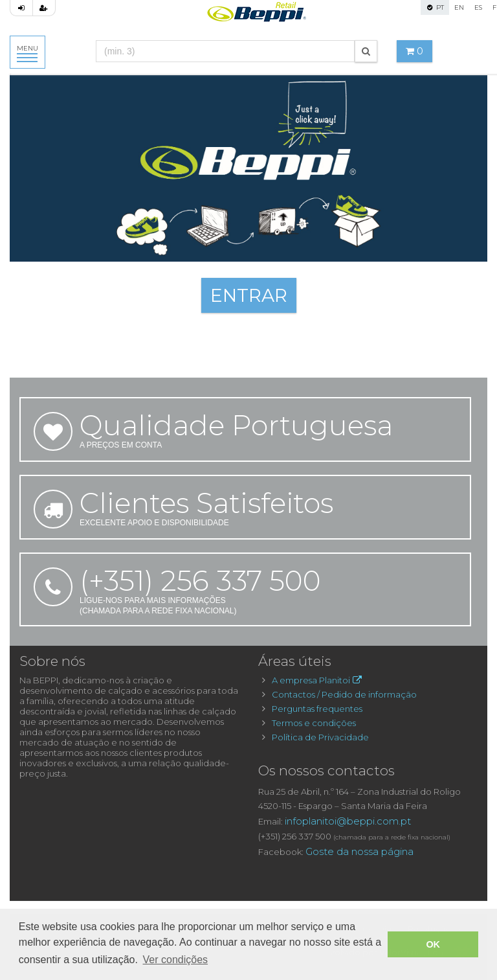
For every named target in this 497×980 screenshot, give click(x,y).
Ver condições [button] (176, 960)
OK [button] (433, 944)
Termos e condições (314, 723)
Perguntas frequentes (317, 709)
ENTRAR (249, 295)
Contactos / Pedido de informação (344, 694)
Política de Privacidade (320, 737)
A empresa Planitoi (318, 680)
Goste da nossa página (359, 851)
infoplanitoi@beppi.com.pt (348, 821)
